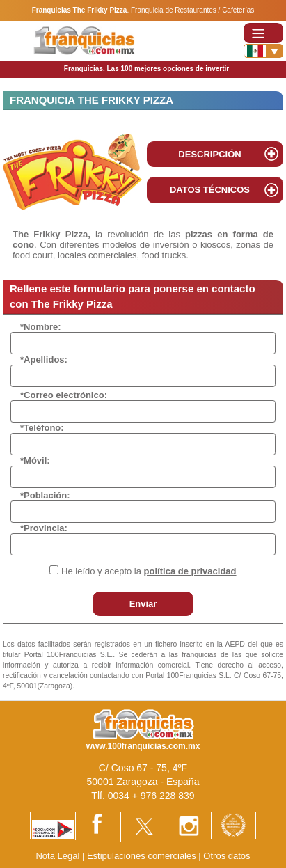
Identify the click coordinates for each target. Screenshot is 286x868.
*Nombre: (41, 327)
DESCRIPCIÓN (209, 154)
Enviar (143, 604)
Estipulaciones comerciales (143, 856)
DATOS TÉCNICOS (210, 190)
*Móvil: (35, 460)
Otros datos (227, 856)
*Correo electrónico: (64, 395)
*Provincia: (44, 528)
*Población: (45, 495)
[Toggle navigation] (263, 33)
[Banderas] (263, 51)
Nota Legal (57, 856)
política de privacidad (190, 571)
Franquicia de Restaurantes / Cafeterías (192, 10)
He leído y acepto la (149, 571)
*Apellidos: (44, 360)
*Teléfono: (42, 428)
